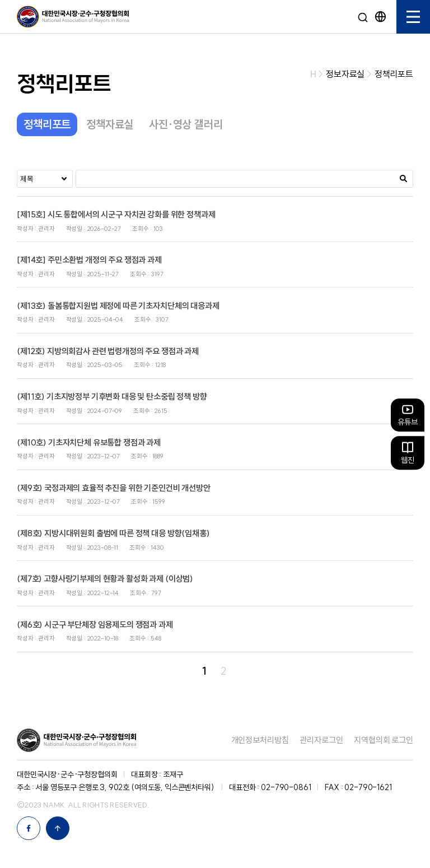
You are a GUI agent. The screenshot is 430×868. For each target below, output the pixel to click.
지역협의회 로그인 (384, 740)
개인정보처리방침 (260, 740)
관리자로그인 (321, 740)
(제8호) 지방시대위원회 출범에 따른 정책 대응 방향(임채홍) (113, 533)
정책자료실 (110, 124)
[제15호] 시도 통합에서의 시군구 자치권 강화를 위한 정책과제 (116, 214)
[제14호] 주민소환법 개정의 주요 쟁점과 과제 (89, 260)
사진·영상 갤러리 (186, 124)
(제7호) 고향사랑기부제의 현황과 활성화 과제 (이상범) (105, 579)
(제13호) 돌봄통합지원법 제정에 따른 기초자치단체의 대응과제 (118, 306)
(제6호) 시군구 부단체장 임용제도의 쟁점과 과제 (95, 625)
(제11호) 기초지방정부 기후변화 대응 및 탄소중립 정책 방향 (112, 396)
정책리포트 (47, 124)
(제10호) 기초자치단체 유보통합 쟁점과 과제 (89, 442)
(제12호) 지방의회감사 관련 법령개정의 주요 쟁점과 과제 (108, 351)
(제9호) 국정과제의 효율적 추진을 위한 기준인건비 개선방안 (114, 488)
